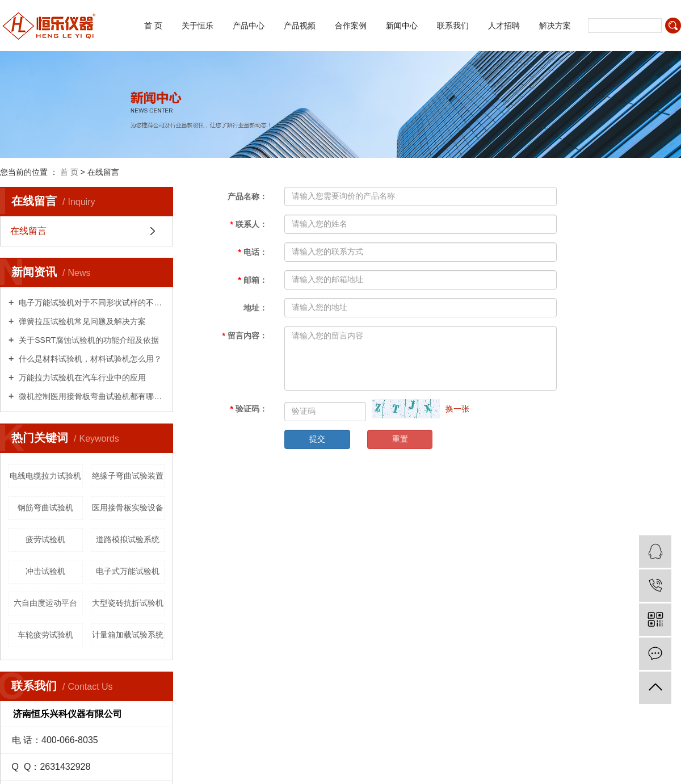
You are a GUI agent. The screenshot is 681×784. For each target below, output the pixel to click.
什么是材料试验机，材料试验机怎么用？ (89, 359)
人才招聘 (504, 26)
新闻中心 (402, 26)
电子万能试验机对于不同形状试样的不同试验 (91, 303)
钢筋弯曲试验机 (45, 508)
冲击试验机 (45, 571)
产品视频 (300, 26)
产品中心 (249, 26)
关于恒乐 (197, 26)
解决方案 (555, 26)
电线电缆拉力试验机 (45, 476)
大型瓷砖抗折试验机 (128, 603)
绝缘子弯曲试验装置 (128, 476)
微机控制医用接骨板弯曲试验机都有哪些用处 (91, 396)
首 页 (153, 26)
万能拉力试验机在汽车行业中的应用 (81, 378)
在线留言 (28, 231)
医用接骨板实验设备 (128, 508)
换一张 (457, 409)
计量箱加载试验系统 (128, 635)
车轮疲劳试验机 (45, 635)
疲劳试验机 (45, 539)
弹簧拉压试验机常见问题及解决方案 (81, 321)
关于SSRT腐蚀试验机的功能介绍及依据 (88, 340)
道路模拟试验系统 (128, 539)
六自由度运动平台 (45, 603)
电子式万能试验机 (128, 571)
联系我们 (453, 26)
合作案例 (351, 26)
